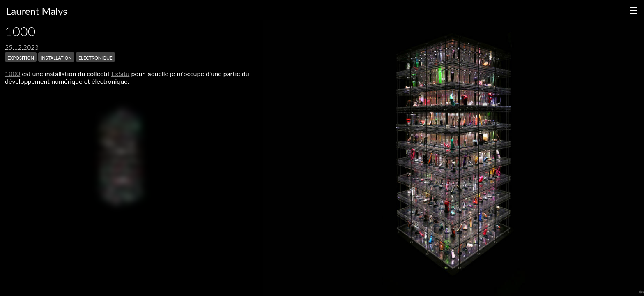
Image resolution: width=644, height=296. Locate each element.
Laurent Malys (37, 11)
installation (56, 57)
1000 (13, 73)
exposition (21, 57)
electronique (95, 57)
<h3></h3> (120, 156)
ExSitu (120, 73)
